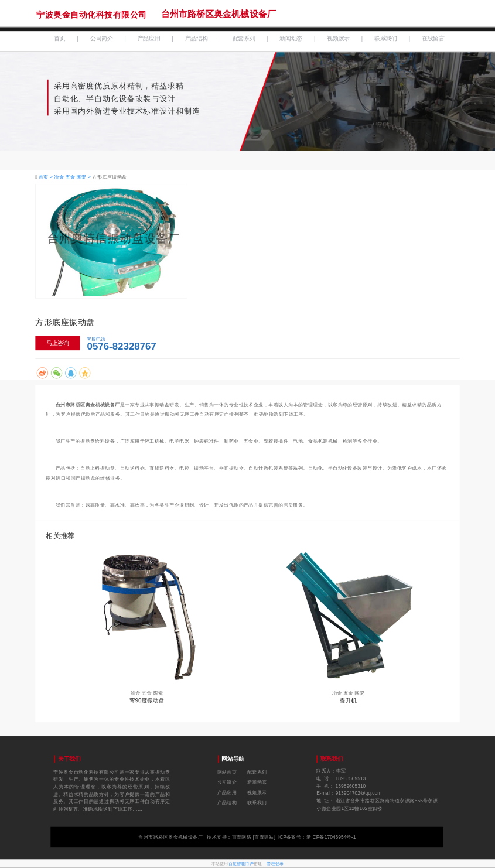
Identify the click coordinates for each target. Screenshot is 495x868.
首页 (59, 39)
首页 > (47, 177)
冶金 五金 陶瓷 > (73, 177)
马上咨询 (58, 343)
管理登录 (275, 863)
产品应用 (149, 39)
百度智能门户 (241, 863)
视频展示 (338, 39)
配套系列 (244, 39)
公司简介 (102, 39)
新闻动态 (291, 39)
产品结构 (197, 39)
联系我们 (386, 39)
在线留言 (433, 39)
